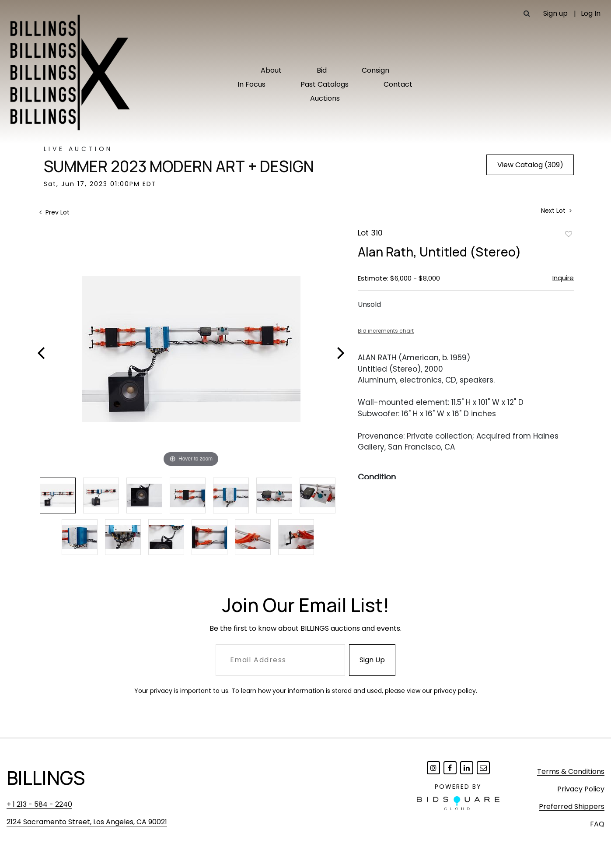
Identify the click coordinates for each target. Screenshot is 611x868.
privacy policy (455, 691)
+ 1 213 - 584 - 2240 (39, 804)
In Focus (251, 84)
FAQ (597, 824)
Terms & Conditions (571, 771)
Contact (398, 84)
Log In (591, 13)
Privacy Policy (581, 789)
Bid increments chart (386, 331)
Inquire (563, 278)
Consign (375, 70)
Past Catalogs (325, 84)
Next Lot (556, 211)
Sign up (555, 13)
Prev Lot (54, 212)
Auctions (325, 98)
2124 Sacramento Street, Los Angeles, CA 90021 (87, 822)
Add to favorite (569, 234)
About (271, 70)
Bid (322, 70)
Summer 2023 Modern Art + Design (179, 166)
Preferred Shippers (572, 807)
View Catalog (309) (530, 165)
